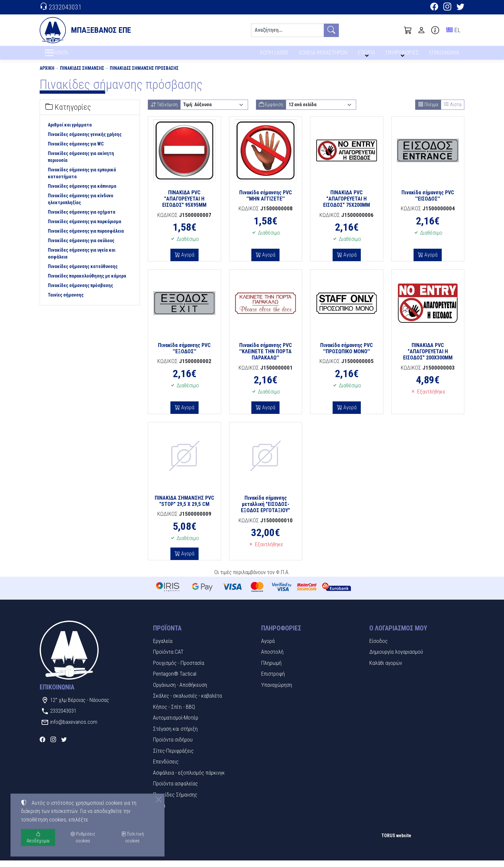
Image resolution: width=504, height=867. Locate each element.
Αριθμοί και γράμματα (70, 132)
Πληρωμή (271, 669)
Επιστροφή (273, 681)
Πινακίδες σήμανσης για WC (76, 151)
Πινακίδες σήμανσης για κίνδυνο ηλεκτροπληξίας (81, 206)
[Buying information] (435, 30)
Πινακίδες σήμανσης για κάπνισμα (82, 193)
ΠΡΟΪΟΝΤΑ (72, 56)
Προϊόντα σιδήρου (173, 746)
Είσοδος (378, 647)
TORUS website (396, 842)
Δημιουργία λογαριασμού (396, 659)
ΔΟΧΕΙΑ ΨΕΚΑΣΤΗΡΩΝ (324, 55)
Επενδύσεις (166, 768)
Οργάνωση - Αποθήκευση (180, 691)
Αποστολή (272, 659)
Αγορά (187, 261)
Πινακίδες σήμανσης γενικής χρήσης (85, 141)
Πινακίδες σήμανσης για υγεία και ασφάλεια (82, 260)
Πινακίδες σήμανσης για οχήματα (82, 219)
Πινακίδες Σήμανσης (82, 75)
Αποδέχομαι (38, 837)
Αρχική (47, 75)
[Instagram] (447, 8)
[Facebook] (434, 8)
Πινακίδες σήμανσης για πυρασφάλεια (86, 238)
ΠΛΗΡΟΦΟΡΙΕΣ (403, 55)
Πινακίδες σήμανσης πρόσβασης (144, 75)
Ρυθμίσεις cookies (63, 857)
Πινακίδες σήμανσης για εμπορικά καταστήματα (82, 180)
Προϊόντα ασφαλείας (175, 790)
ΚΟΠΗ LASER (274, 55)
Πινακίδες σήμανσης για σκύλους (81, 247)
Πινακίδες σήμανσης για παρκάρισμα (85, 228)
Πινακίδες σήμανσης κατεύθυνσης (83, 273)
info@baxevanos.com (74, 728)
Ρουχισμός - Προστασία (179, 669)
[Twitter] (460, 8)
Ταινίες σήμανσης (66, 302)
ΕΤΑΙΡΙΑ (368, 55)
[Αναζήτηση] (287, 30)
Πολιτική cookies (133, 837)
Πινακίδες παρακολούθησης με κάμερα (87, 283)
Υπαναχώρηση (277, 691)
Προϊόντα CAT (168, 659)
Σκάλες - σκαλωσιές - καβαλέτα (187, 703)
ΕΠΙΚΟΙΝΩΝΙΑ (445, 55)
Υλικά (159, 812)
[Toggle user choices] (421, 30)
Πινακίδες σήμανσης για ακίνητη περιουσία (81, 164)
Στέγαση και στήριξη (175, 735)
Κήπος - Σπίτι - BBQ (174, 713)
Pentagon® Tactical (175, 681)
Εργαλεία (163, 647)
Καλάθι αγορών (386, 669)
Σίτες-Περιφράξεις (173, 757)
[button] (408, 30)
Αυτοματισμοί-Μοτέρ (176, 724)
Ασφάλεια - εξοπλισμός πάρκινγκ (189, 779)
